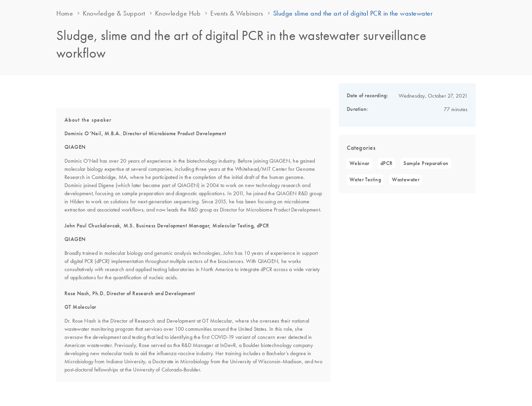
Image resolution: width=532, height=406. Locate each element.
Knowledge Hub (178, 13)
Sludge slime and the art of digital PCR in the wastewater (353, 13)
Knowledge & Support (114, 13)
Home (65, 13)
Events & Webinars (237, 13)
